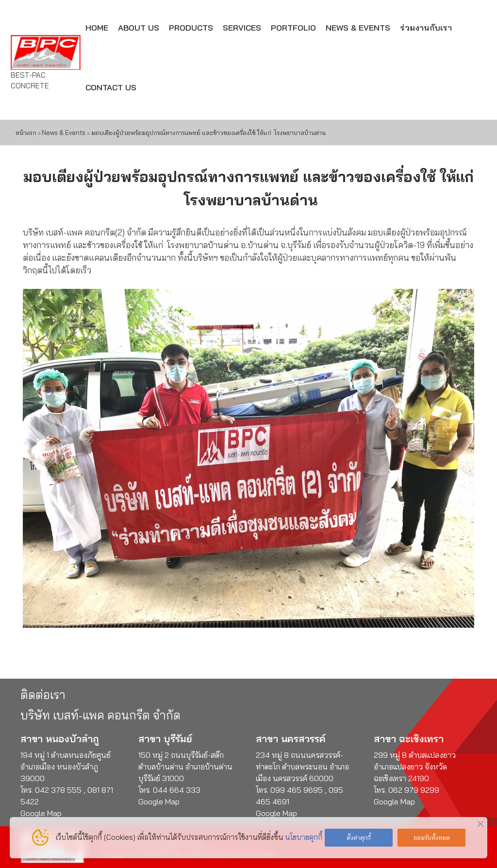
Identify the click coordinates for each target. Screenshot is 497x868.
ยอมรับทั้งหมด (432, 837)
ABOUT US (139, 27)
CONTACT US (111, 87)
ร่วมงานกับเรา (426, 27)
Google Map (159, 801)
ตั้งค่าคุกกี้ (359, 837)
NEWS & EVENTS (358, 27)
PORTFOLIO (293, 27)
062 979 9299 (414, 790)
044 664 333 (177, 790)
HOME (97, 27)
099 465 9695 (298, 790)
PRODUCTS (191, 27)
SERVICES (242, 27)
